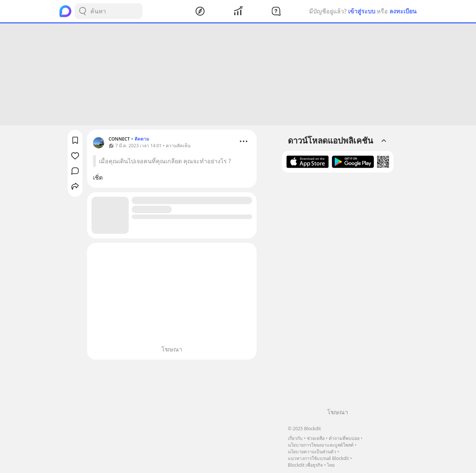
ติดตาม (142, 139)
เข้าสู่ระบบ (362, 11)
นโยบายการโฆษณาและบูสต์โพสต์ (321, 445)
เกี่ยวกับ (295, 438)
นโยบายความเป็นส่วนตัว (312, 452)
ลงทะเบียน (403, 11)
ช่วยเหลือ (316, 438)
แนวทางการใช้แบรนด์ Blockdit (318, 458)
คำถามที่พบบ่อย (344, 438)
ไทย (331, 465)
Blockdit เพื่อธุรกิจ (305, 465)
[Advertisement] (238, 74)
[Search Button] (83, 11)
